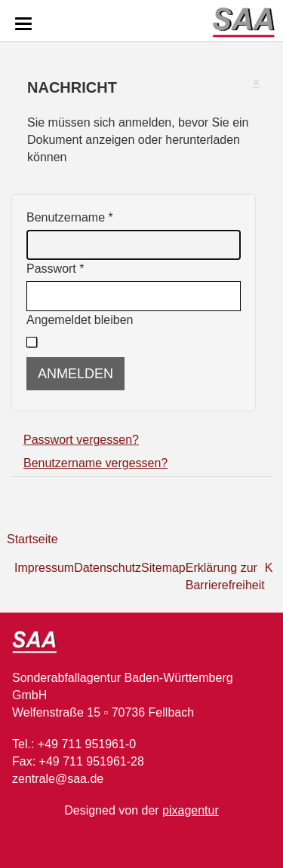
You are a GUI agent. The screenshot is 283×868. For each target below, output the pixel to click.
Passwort (55, 269)
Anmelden (75, 374)
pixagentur (191, 810)
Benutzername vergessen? (95, 463)
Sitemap (163, 568)
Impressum (44, 568)
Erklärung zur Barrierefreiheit (225, 576)
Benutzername (70, 217)
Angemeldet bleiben (80, 320)
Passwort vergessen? (81, 440)
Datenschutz (108, 568)
